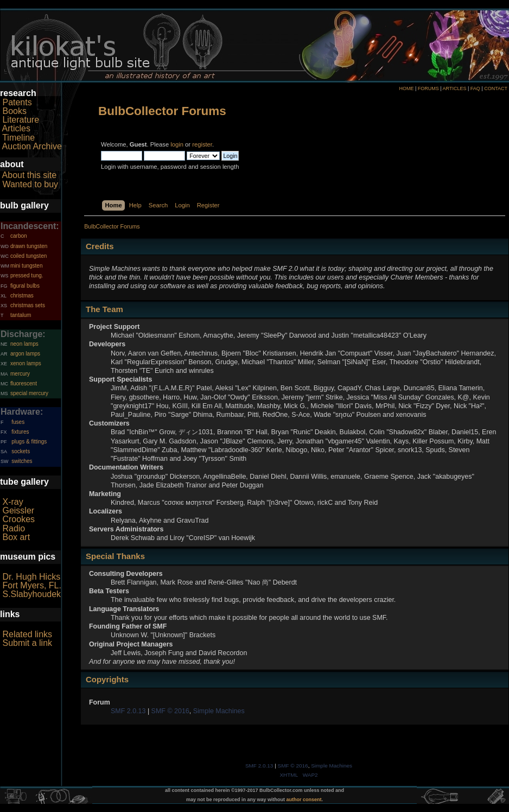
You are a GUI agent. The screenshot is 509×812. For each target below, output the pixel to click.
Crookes (18, 519)
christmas (22, 296)
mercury (20, 374)
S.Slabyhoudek (31, 594)
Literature (21, 120)
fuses (18, 422)
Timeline (18, 138)
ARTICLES (455, 88)
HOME (406, 88)
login (177, 144)
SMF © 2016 (170, 711)
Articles (16, 128)
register (202, 144)
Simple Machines (219, 711)
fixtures (20, 432)
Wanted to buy (30, 184)
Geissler (18, 510)
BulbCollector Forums (162, 111)
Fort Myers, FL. (31, 585)
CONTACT (496, 88)
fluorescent (24, 383)
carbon (19, 236)
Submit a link (27, 643)
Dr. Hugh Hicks (31, 577)
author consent (304, 800)
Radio (14, 528)
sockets (21, 451)
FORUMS (428, 88)
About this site (30, 175)
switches (22, 461)
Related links (27, 634)
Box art (16, 537)
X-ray (12, 502)
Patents (17, 102)
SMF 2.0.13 (128, 711)
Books (14, 111)
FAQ (475, 88)
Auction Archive (32, 146)
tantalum (21, 315)
